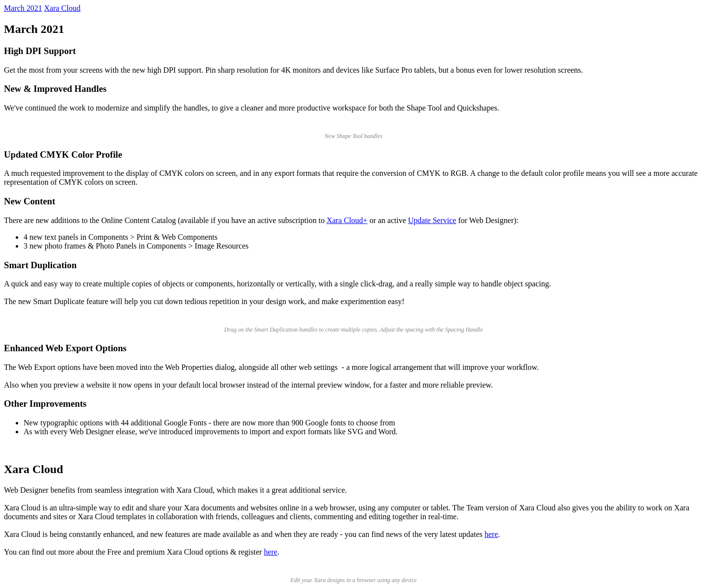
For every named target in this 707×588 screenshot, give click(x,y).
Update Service (432, 220)
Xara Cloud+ (347, 220)
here (491, 534)
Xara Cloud (62, 8)
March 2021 (23, 8)
